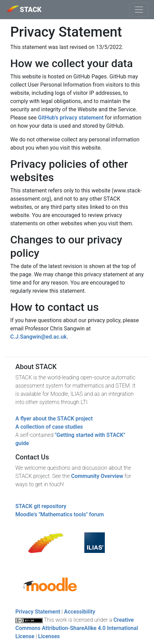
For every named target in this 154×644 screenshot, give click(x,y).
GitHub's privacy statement (71, 118)
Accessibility (80, 612)
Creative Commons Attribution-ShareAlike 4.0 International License (77, 628)
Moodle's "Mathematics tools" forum (60, 514)
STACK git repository (41, 506)
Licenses (49, 636)
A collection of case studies (49, 427)
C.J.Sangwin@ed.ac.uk (38, 337)
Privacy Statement (38, 612)
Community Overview (97, 476)
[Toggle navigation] (139, 10)
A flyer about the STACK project (54, 419)
